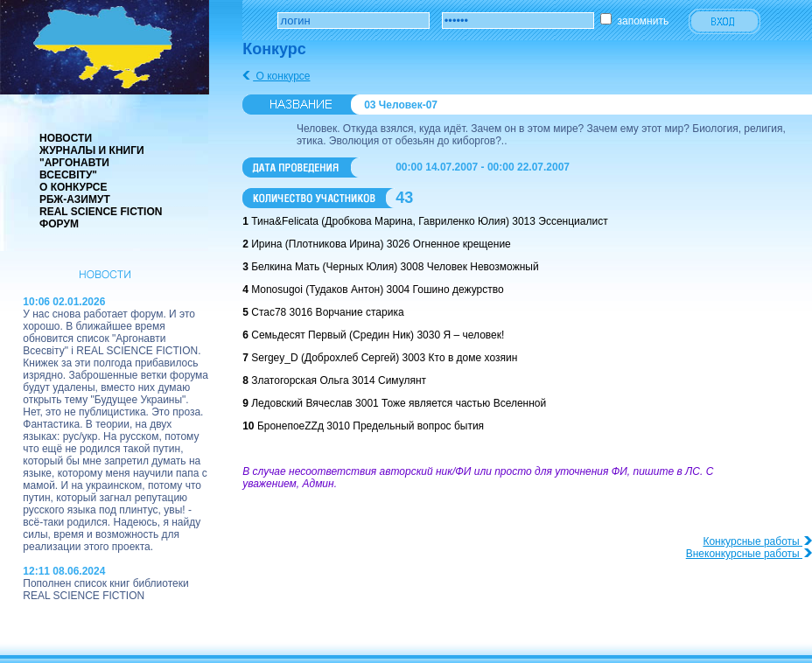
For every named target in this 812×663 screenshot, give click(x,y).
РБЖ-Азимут (75, 199)
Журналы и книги (92, 150)
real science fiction (101, 212)
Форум (59, 224)
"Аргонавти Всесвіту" (74, 169)
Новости (66, 138)
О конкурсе (73, 187)
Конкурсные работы (757, 541)
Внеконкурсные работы (749, 554)
